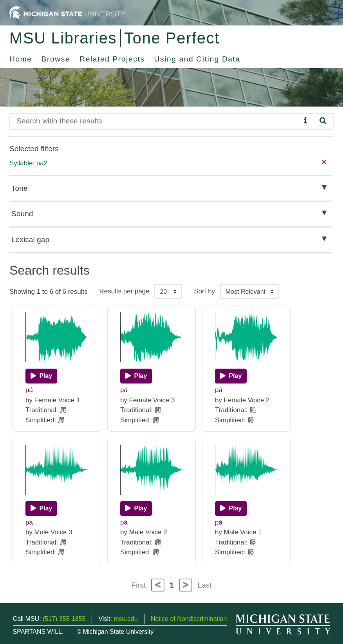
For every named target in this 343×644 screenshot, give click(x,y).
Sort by (204, 291)
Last (205, 585)
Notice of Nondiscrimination (189, 619)
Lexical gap (30, 240)
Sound (22, 214)
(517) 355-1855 (64, 619)
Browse (56, 59)
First (138, 585)
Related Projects (112, 59)
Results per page (125, 291)
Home (21, 59)
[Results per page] (168, 291)
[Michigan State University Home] (67, 12)
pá (29, 390)
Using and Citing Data (197, 59)
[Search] (155, 121)
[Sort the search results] (250, 291)
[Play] (41, 376)
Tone (20, 188)
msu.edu (125, 619)
